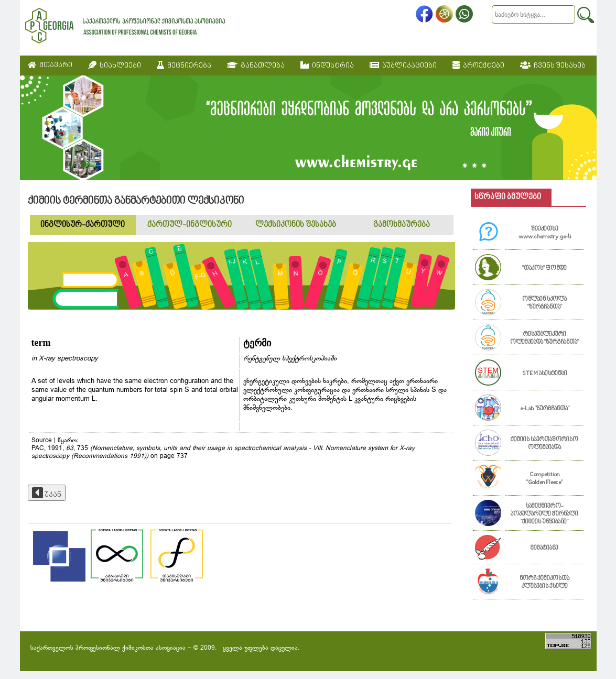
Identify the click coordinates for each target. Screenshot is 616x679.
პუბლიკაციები (403, 65)
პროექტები (478, 65)
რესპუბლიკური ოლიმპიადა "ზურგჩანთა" (544, 338)
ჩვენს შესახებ (553, 65)
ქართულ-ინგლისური (190, 225)
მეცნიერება (184, 65)
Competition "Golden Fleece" (544, 479)
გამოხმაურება (402, 225)
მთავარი (50, 65)
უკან (47, 493)
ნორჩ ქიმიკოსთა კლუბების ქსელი (544, 583)
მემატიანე (544, 548)
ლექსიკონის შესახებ (296, 225)
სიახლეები (115, 65)
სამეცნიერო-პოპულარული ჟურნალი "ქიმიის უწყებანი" (544, 514)
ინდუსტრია (327, 65)
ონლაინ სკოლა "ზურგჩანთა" (544, 303)
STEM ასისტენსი (545, 374)
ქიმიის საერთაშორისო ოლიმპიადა (544, 444)
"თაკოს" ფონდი (544, 269)
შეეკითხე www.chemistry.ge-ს (545, 233)
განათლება (256, 65)
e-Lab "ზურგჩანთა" (545, 409)
